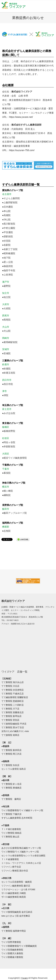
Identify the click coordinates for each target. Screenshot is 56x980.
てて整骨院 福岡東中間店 (14, 931)
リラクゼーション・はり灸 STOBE (18, 889)
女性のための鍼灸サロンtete (15, 731)
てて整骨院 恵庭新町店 (13, 701)
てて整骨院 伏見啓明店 (13, 690)
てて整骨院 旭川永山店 (13, 682)
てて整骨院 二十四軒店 (13, 705)
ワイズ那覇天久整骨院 (12, 953)
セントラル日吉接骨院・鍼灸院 (17, 882)
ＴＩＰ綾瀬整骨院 (10, 859)
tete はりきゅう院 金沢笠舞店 (16, 916)
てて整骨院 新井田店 (11, 750)
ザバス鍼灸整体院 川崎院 (14, 893)
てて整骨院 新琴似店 (11, 716)
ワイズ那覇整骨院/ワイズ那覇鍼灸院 (19, 946)
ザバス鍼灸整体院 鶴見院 (14, 897)
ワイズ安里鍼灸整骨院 (12, 950)
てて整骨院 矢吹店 (10, 765)
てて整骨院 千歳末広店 (13, 694)
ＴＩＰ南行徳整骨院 (11, 829)
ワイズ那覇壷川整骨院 (12, 957)
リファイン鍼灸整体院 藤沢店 (16, 886)
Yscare (24, 978)
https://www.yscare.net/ (21, 117)
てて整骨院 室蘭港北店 (13, 712)
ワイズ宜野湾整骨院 (11, 942)
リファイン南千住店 (11, 867)
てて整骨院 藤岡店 (11, 799)
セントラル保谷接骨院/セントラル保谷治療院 (23, 856)
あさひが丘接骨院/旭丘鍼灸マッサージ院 (21, 848)
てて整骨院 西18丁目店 (13, 727)
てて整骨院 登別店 (10, 720)
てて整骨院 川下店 (10, 709)
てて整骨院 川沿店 (10, 686)
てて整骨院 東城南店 (11, 788)
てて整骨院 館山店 (10, 837)
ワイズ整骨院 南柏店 (11, 833)
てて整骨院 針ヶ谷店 (11, 784)
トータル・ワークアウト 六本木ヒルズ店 (21, 863)
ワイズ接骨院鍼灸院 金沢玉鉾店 (17, 912)
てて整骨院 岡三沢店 (11, 754)
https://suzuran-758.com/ (22, 150)
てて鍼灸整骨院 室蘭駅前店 (15, 697)
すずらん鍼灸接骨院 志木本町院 (17, 818)
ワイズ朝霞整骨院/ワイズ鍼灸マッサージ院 (22, 810)
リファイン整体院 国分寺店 (15, 871)
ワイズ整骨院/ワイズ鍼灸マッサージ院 (20, 852)
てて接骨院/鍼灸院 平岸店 (14, 724)
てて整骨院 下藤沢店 (11, 814)
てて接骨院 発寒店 (10, 735)
